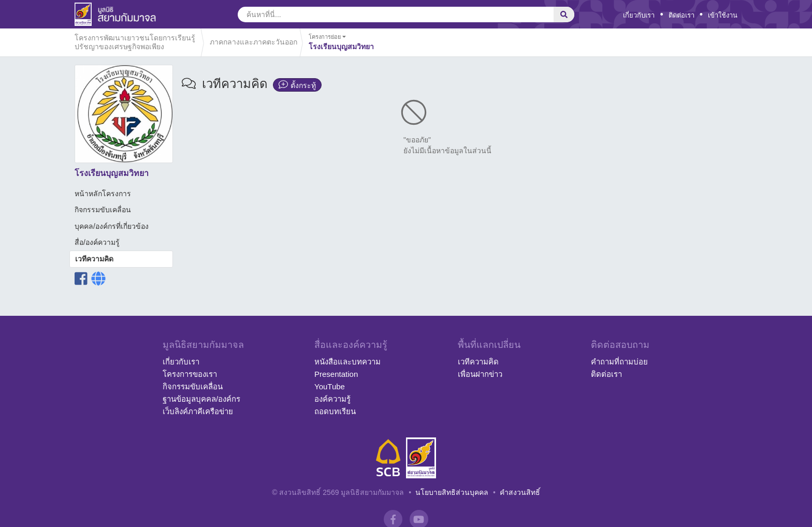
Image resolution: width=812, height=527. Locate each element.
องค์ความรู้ (332, 399)
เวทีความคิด (94, 259)
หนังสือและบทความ (347, 362)
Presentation (336, 374)
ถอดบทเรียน (335, 411)
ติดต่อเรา (682, 15)
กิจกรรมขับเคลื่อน (103, 210)
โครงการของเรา (190, 374)
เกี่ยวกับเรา (639, 15)
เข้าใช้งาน (723, 15)
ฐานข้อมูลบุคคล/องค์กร (201, 399)
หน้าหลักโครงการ (103, 194)
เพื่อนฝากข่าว (480, 374)
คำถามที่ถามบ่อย (619, 362)
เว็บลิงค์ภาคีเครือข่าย (198, 411)
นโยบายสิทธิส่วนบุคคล (452, 492)
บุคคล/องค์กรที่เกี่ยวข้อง (112, 226)
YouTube (330, 386)
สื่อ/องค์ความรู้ (97, 242)
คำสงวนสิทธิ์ (520, 492)
